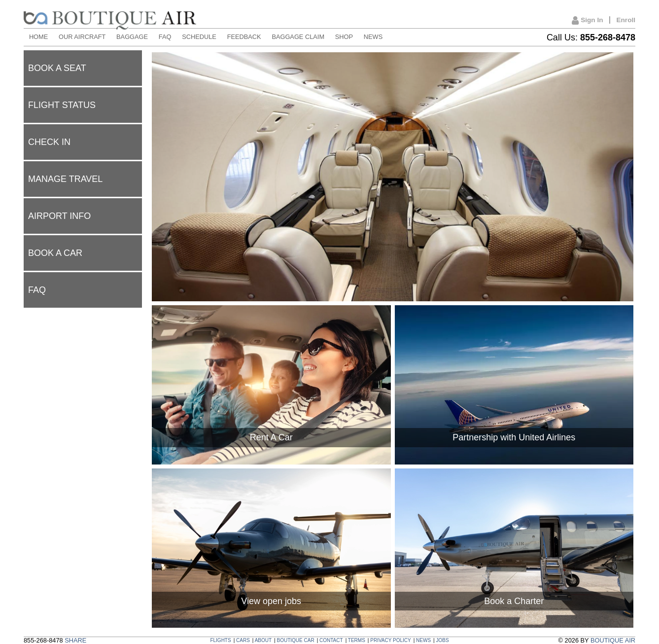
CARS (243, 640)
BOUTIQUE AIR (613, 640)
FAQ (165, 37)
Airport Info (59, 216)
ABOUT (263, 640)
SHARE (75, 640)
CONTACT (331, 640)
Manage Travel (65, 179)
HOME (38, 37)
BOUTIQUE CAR (296, 640)
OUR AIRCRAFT (82, 37)
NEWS (373, 37)
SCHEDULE (199, 37)
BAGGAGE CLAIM (298, 37)
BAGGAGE (132, 37)
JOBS (442, 640)
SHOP (344, 37)
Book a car (55, 253)
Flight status (62, 105)
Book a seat (57, 68)
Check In (49, 142)
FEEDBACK (244, 37)
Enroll (626, 20)
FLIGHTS (220, 640)
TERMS (357, 640)
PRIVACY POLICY (390, 640)
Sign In (587, 21)
